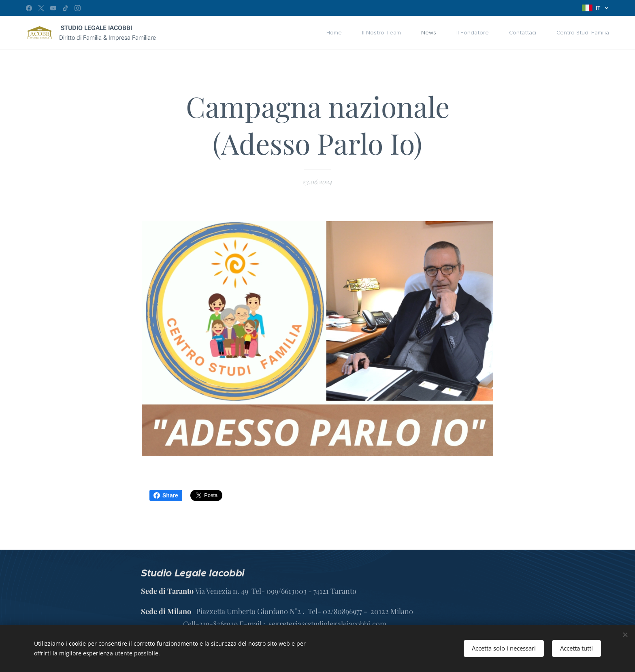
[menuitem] (338, 33)
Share (166, 495)
